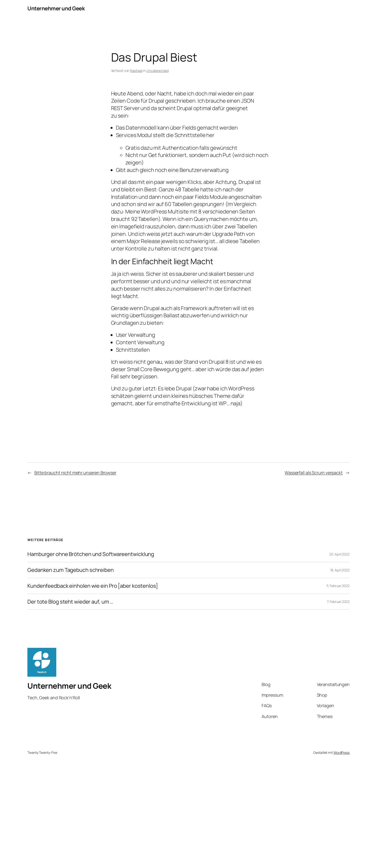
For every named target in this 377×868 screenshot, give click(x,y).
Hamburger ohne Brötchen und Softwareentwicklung (91, 554)
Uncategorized (157, 71)
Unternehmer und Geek (56, 8)
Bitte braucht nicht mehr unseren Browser (75, 473)
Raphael (136, 71)
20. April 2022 (339, 554)
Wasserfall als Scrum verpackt (314, 473)
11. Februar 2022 (338, 586)
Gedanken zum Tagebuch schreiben (71, 570)
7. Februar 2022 (338, 602)
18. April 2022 (340, 570)
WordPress (342, 752)
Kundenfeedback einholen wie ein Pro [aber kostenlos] (93, 586)
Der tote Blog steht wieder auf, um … (70, 602)
